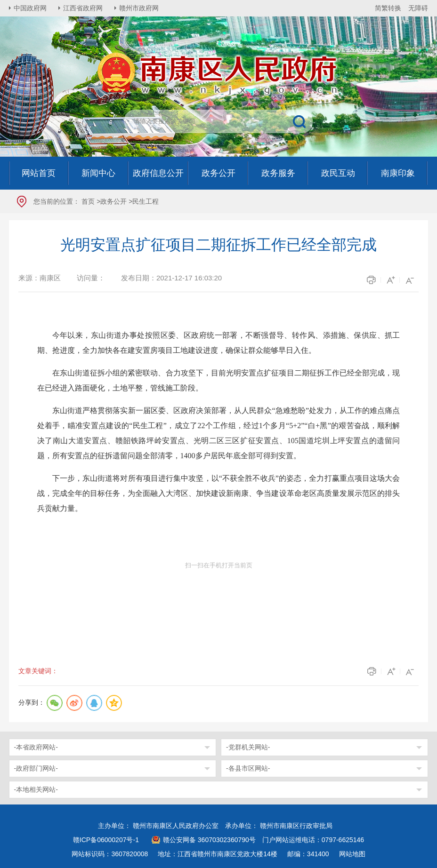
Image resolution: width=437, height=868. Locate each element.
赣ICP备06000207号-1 (106, 840)
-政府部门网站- (36, 768)
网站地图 (352, 854)
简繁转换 (388, 8)
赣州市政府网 (139, 8)
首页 (88, 201)
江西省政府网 (83, 8)
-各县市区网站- (248, 768)
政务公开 (113, 201)
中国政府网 (30, 8)
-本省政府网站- (36, 747)
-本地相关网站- (36, 789)
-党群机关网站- (248, 747)
